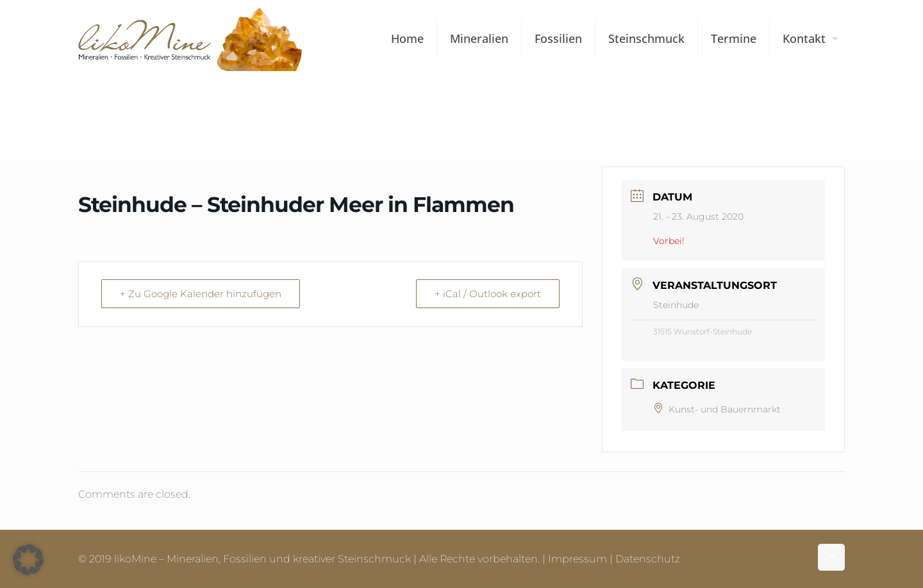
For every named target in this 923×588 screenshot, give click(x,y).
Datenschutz (648, 559)
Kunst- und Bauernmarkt (717, 409)
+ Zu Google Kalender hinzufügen (201, 294)
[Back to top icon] (831, 557)
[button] (28, 560)
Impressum (578, 559)
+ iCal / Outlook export (488, 294)
